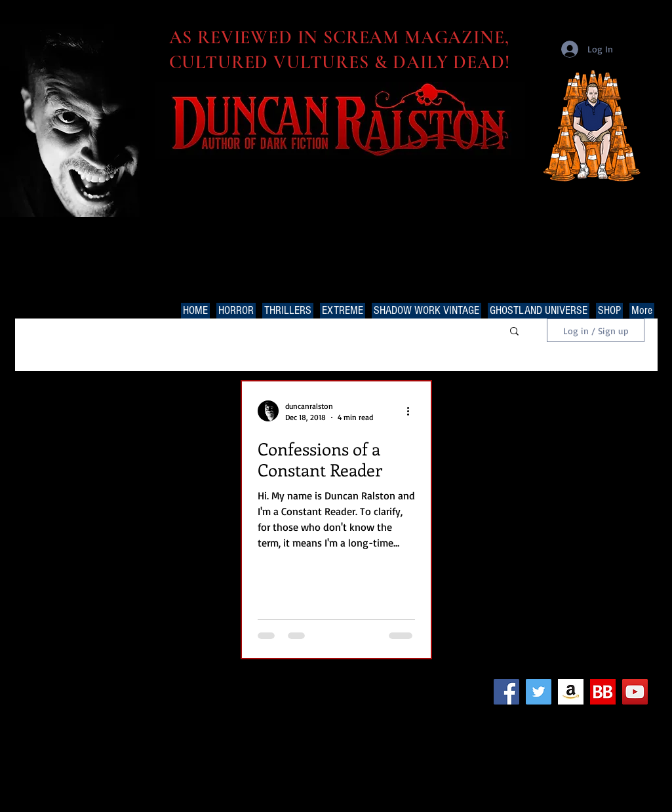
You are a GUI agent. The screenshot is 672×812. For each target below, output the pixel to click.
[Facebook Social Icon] (506, 692)
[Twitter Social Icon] (539, 692)
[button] (514, 332)
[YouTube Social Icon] (635, 692)
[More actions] (413, 411)
